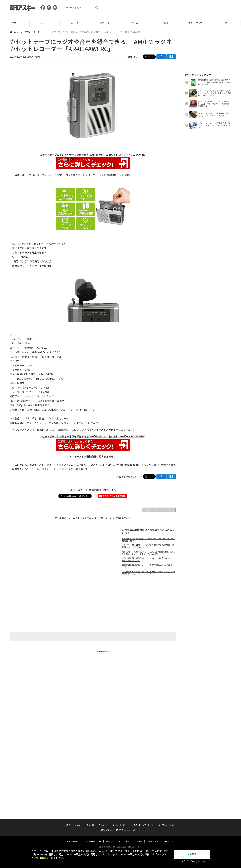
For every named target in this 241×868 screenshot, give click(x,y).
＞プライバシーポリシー (192, 861)
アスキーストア (32, 32)
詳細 (44, 858)
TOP (15, 23)
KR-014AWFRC (108, 175)
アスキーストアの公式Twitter (108, 465)
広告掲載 (138, 838)
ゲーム (135, 23)
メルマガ (146, 465)
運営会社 (110, 838)
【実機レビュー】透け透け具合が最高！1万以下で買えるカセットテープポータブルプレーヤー (148, 573)
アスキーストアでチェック (106, 430)
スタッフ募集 (153, 838)
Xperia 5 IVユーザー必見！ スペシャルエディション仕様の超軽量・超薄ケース (148, 540)
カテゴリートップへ (158, 510)
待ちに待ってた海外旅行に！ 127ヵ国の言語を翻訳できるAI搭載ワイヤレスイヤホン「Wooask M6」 (148, 553)
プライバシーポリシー (92, 838)
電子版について (170, 838)
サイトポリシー (71, 838)
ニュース (75, 23)
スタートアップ (196, 23)
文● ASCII (133, 57)
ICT (226, 23)
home (14, 32)
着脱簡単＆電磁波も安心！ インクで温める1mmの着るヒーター (148, 566)
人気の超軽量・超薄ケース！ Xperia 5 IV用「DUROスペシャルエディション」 (148, 559)
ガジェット (105, 23)
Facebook (133, 465)
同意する (192, 854)
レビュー (45, 23)
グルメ (166, 23)
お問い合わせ (124, 838)
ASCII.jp (106, 827)
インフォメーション (167, 822)
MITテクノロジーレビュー (128, 827)
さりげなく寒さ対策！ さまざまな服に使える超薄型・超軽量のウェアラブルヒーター (148, 546)
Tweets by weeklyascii (104, 651)
